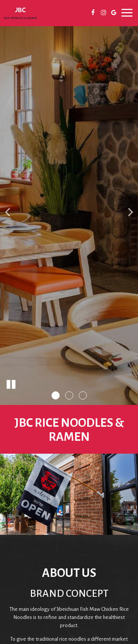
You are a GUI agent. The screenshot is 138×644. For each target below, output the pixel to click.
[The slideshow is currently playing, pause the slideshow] (11, 385)
